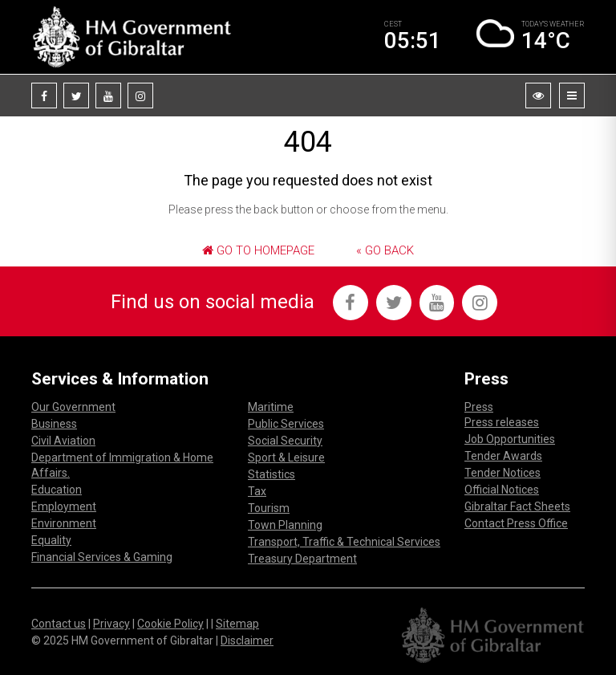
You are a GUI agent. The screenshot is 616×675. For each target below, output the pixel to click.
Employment (64, 506)
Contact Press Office (516, 523)
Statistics (272, 474)
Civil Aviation (63, 441)
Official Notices (502, 490)
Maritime (271, 407)
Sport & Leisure (286, 457)
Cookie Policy (170, 624)
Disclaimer (247, 640)
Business (54, 424)
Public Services (286, 424)
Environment (64, 523)
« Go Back (385, 250)
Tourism (269, 508)
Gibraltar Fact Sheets (517, 506)
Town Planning (285, 525)
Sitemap (237, 624)
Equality (51, 540)
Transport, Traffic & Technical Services (344, 542)
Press (479, 407)
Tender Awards (503, 456)
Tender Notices (503, 473)
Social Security (285, 441)
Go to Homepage (258, 250)
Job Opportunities (510, 439)
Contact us (59, 624)
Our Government (73, 407)
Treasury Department (302, 559)
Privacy (111, 624)
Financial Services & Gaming (102, 557)
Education (57, 490)
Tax (257, 491)
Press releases (502, 422)
